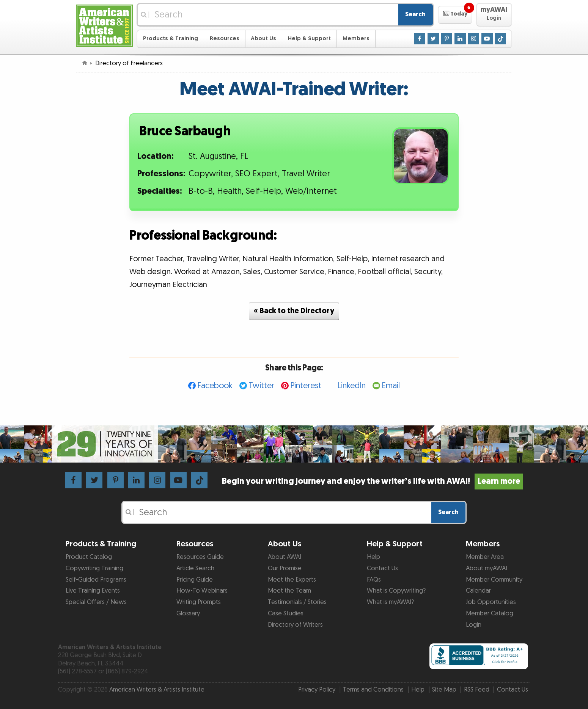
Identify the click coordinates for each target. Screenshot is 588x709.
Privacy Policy (317, 690)
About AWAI (285, 557)
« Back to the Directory (294, 311)
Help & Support (309, 38)
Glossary (188, 613)
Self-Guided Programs (96, 580)
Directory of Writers (295, 625)
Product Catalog (89, 557)
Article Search (195, 568)
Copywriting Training (94, 568)
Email (391, 386)
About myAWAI (487, 568)
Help (373, 557)
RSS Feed (477, 690)
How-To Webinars (202, 591)
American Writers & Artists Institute (157, 690)
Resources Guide (200, 557)
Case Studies (286, 613)
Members (356, 38)
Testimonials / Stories (297, 602)
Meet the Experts (292, 580)
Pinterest (306, 386)
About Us (263, 38)
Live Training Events (93, 591)
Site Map (444, 690)
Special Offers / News (96, 602)
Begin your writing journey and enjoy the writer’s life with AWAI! (372, 481)
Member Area (485, 557)
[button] (455, 15)
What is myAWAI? (390, 602)
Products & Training (171, 38)
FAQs (374, 580)
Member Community (494, 580)
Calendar (478, 591)
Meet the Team (289, 591)
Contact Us (382, 568)
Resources (225, 38)
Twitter (261, 386)
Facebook (215, 386)
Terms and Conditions (373, 690)
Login (474, 625)
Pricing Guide (195, 580)
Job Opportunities (491, 602)
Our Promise (285, 568)
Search (415, 14)
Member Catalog (490, 613)
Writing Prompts (199, 602)
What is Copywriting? (396, 591)
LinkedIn (351, 386)
